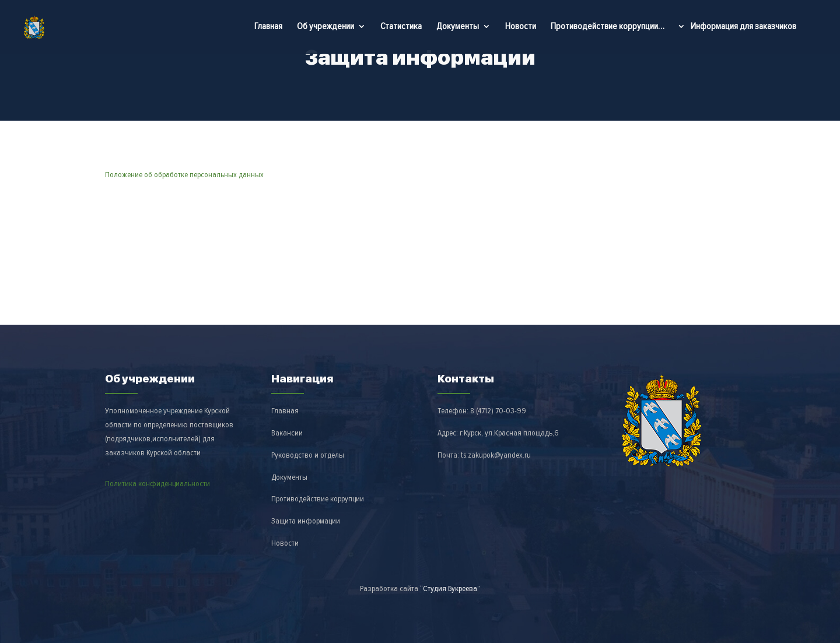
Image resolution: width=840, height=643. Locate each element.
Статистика (401, 26)
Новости (521, 26)
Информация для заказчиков (743, 27)
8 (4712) (498, 411)
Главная (268, 26)
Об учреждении (325, 27)
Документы (458, 27)
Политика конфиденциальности (157, 484)
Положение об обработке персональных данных (184, 175)
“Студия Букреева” (450, 588)
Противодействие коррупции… (608, 26)
